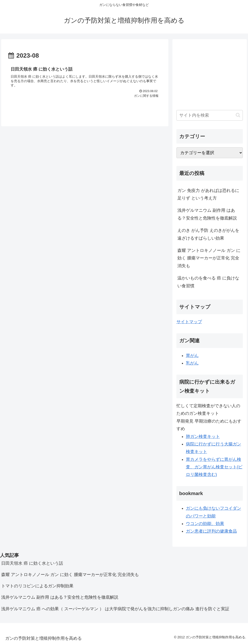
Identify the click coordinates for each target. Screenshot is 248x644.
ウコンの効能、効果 (205, 524)
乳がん (192, 363)
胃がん (192, 356)
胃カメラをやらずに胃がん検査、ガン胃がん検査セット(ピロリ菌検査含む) (214, 467)
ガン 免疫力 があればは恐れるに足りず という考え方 (208, 194)
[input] (210, 115)
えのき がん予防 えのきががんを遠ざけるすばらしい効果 (208, 234)
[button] (238, 115)
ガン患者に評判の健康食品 (211, 531)
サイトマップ (189, 322)
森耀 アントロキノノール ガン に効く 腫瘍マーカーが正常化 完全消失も (209, 258)
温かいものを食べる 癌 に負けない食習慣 (208, 282)
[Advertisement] (210, 73)
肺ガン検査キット (203, 436)
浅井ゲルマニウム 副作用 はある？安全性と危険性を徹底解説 (207, 214)
